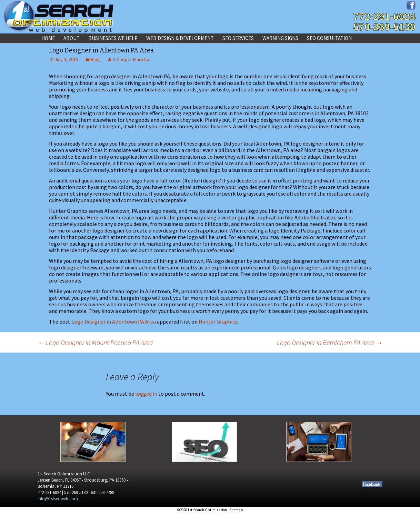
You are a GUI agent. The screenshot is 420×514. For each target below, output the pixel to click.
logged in (146, 394)
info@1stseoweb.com (58, 499)
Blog (95, 59)
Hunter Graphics (218, 322)
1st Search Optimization (207, 510)
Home (48, 38)
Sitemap (236, 510)
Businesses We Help (113, 38)
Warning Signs (280, 38)
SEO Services (238, 38)
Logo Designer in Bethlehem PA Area (330, 342)
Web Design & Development (180, 38)
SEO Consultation (329, 38)
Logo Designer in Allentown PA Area (114, 322)
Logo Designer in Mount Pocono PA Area (95, 342)
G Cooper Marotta (131, 59)
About (72, 38)
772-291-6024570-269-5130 (384, 22)
